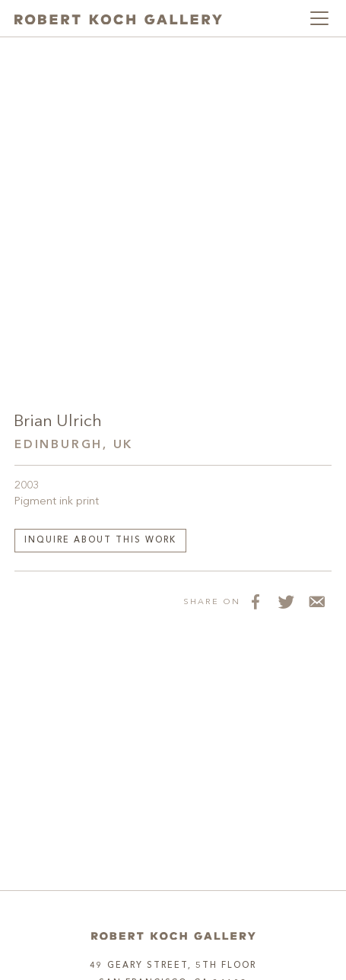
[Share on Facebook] (256, 602)
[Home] (173, 936)
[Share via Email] (316, 602)
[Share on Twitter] (286, 602)
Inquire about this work (100, 541)
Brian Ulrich (58, 422)
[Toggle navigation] (319, 18)
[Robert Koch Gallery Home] (118, 18)
